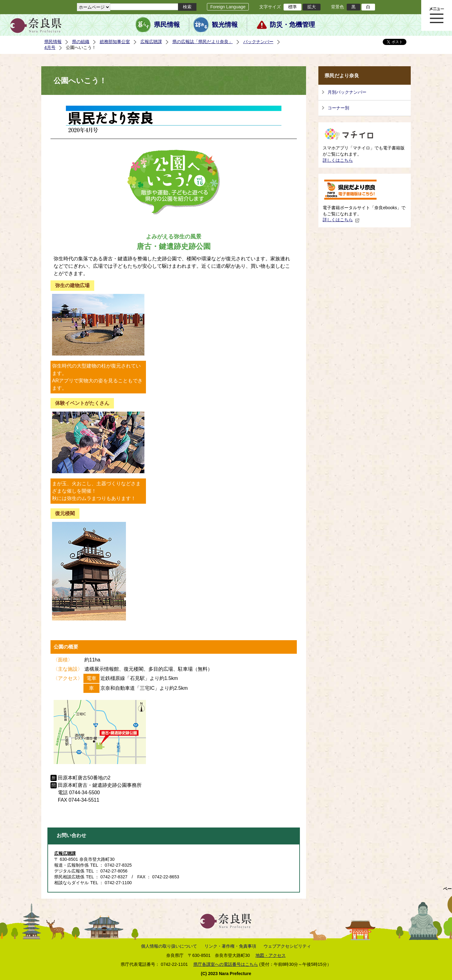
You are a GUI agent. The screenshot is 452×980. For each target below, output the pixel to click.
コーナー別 (338, 108)
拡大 (312, 7)
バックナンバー (258, 42)
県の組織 (81, 42)
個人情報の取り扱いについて (169, 946)
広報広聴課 (151, 42)
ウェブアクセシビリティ (287, 946)
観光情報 (225, 25)
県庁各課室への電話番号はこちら (226, 964)
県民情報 (167, 25)
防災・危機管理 (292, 25)
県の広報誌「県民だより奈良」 (203, 42)
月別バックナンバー (347, 92)
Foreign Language (228, 7)
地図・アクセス (271, 955)
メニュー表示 (437, 15)
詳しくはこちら (338, 160)
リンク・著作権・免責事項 (230, 946)
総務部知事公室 (115, 42)
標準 (293, 7)
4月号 (50, 47)
